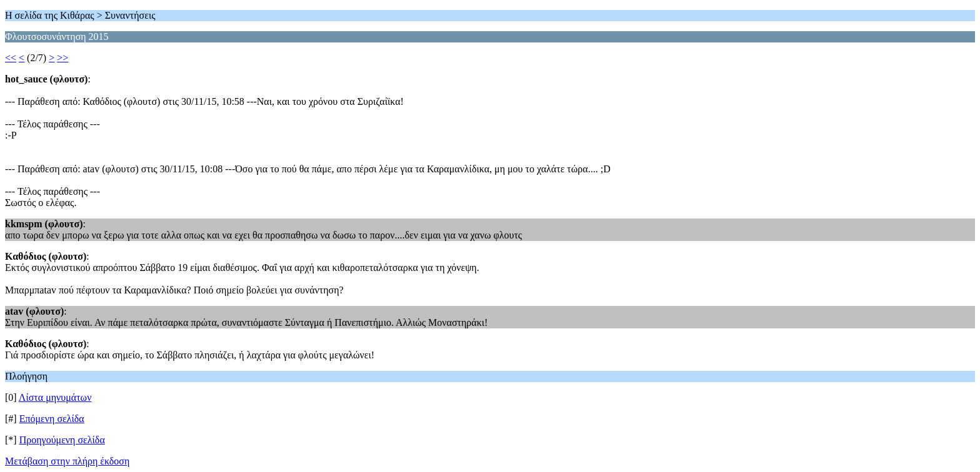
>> (62, 58)
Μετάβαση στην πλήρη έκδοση (67, 461)
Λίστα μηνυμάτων (55, 397)
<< (11, 58)
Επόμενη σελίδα (52, 419)
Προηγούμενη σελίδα (62, 440)
